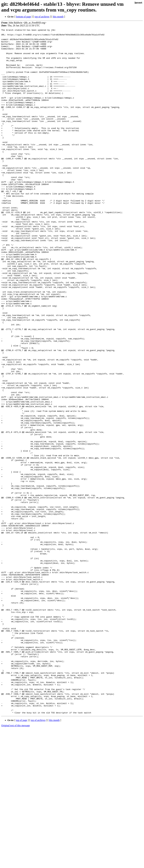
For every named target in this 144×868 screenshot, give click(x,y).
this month (58, 17)
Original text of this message (16, 862)
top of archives (42, 17)
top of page (22, 857)
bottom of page (24, 17)
